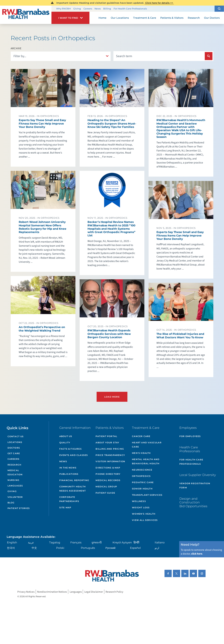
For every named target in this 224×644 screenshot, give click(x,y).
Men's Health (141, 453)
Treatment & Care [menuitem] (145, 18)
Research (15, 465)
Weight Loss (141, 507)
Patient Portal (106, 436)
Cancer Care (141, 436)
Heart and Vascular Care (147, 445)
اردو (157, 548)
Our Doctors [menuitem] (212, 18)
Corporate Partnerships (69, 499)
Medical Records (108, 480)
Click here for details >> (159, 3)
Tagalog (55, 542)
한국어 (11, 548)
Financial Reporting (74, 480)
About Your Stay (107, 443)
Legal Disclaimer (94, 592)
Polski (60, 548)
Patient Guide (105, 493)
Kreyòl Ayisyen (122, 542)
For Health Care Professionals (130, 9)
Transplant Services (147, 495)
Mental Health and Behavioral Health (146, 461)
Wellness (139, 501)
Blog (11, 503)
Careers (88, 9)
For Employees (190, 436)
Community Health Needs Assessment (73, 489)
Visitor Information (110, 461)
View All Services (145, 520)
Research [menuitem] (194, 18)
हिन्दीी (136, 542)
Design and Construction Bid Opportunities (193, 502)
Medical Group (106, 487)
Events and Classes (74, 455)
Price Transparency (110, 455)
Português (88, 548)
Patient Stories (19, 508)
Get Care (14, 453)
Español (135, 548)
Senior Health (142, 489)
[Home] (26, 15)
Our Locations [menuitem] (120, 18)
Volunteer (15, 497)
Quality (65, 443)
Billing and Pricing (110, 449)
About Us (66, 436)
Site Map (65, 507)
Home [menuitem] (102, 18)
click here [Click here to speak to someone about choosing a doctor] (197, 554)
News (98, 9)
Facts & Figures (71, 449)
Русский (111, 548)
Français (76, 542)
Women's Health (144, 514)
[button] (219, 9)
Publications (69, 474)
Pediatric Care (143, 482)
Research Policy (114, 592)
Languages (15, 486)
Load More (112, 397)
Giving (77, 9)
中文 (34, 548)
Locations (15, 442)
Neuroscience (142, 470)
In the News (68, 468)
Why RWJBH (63, 9)
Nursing (13, 480)
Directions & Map (108, 468)
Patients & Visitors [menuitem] (172, 18)
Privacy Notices (26, 592)
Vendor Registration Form (195, 485)
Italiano (160, 542)
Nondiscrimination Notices (52, 592)
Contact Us (16, 436)
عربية (31, 542)
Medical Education (15, 472)
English (12, 542)
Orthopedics (141, 476)
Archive (16, 48)
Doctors (14, 448)
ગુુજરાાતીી (97, 542)
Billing (107, 9)
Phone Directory (108, 474)
